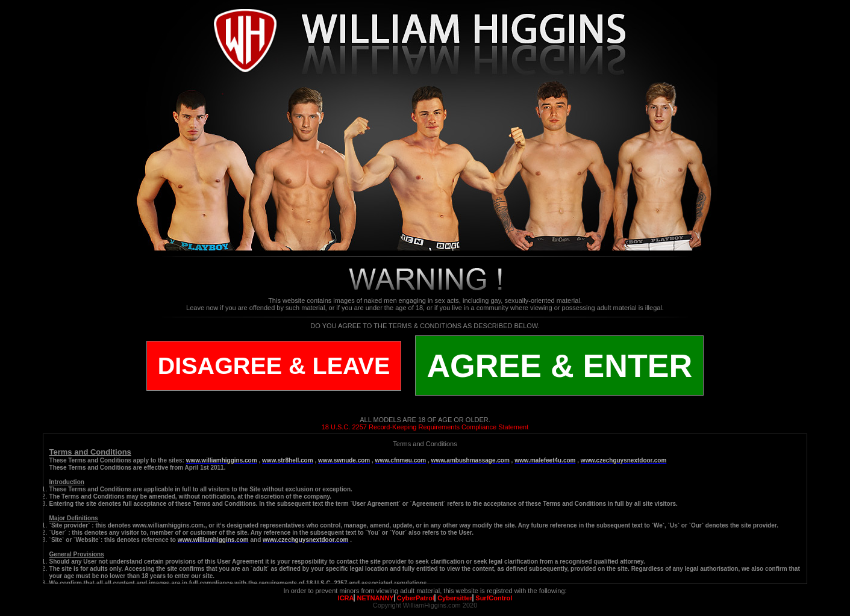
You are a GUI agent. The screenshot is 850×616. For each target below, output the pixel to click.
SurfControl (494, 598)
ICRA (346, 598)
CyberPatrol (416, 598)
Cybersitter (455, 598)
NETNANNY (376, 598)
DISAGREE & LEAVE (274, 366)
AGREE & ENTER (559, 366)
